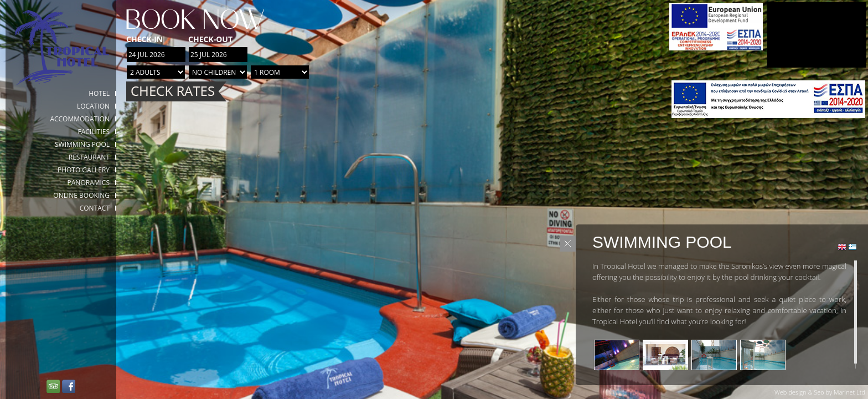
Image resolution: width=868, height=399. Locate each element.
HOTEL (99, 93)
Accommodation (80, 119)
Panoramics (89, 183)
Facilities (94, 132)
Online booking (81, 195)
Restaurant (89, 157)
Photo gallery (84, 170)
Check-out (210, 39)
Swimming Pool (82, 144)
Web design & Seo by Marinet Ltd (820, 392)
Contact (95, 208)
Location (93, 106)
